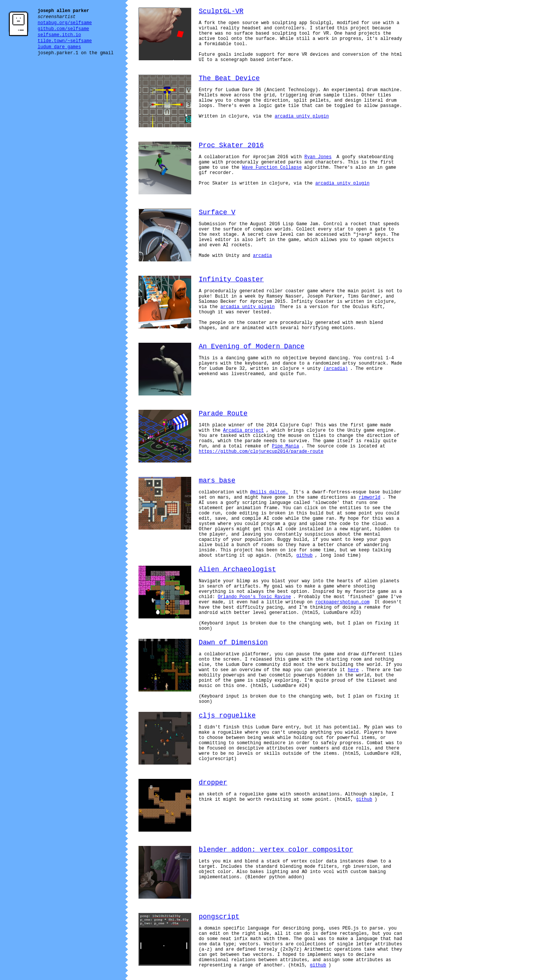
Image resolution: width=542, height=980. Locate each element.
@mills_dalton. (269, 492)
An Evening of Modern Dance (252, 347)
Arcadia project (244, 430)
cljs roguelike (227, 716)
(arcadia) (336, 369)
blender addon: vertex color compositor (276, 850)
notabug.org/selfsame (65, 23)
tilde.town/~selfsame (65, 41)
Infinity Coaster (231, 279)
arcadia (262, 256)
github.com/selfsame (63, 29)
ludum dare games (59, 47)
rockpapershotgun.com (343, 602)
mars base (217, 481)
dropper (213, 783)
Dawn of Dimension (233, 643)
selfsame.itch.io (59, 35)
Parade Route (223, 414)
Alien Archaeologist (237, 569)
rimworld (370, 498)
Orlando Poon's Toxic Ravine (254, 597)
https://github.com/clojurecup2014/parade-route (261, 452)
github (304, 556)
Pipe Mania (285, 446)
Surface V (217, 212)
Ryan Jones (318, 157)
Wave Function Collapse (272, 168)
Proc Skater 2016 (231, 145)
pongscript (219, 917)
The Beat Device (229, 78)
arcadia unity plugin (302, 116)
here (353, 670)
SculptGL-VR (221, 11)
